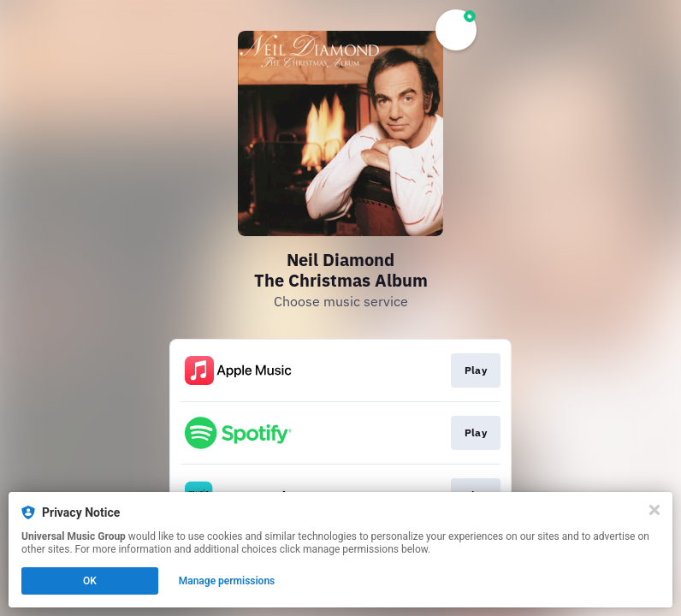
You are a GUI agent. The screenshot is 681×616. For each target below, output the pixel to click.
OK (90, 581)
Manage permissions (227, 581)
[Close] (654, 510)
